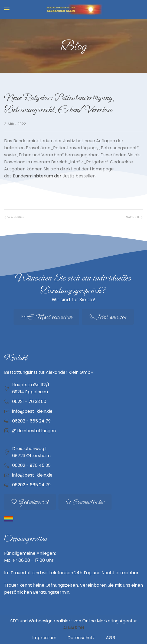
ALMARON (73, 628)
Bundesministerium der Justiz (44, 176)
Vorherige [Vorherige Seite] (14, 217)
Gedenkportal (30, 502)
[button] (7, 9)
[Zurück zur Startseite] (73, 9)
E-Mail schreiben (46, 317)
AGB (110, 638)
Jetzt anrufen (108, 317)
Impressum (44, 638)
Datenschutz (81, 638)
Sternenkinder (85, 502)
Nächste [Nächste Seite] (134, 217)
